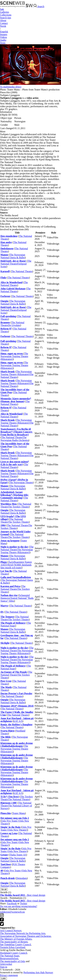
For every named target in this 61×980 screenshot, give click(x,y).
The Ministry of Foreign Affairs (16, 939)
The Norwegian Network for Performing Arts (23, 933)
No (3, 26)
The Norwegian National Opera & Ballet (13, 256)
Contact (4, 23)
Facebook (12, 903)
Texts (3, 43)
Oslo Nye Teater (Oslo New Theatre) (16, 828)
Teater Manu (19, 813)
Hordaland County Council (13, 953)
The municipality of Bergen (14, 942)
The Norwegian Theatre (21, 482)
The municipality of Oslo (13, 961)
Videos (3, 37)
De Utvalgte (14, 325)
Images (4, 34)
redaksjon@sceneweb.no (12, 912)
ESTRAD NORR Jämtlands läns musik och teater (16, 566)
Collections (6, 15)
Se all (4, 889)
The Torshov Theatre (18, 507)
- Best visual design (23, 895)
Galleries (5, 12)
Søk (2, 9)
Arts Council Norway (11, 931)
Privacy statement (9, 975)
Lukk (3, 978)
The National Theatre (16, 262)
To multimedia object (11, 87)
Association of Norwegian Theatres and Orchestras (25, 936)
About (3, 20)
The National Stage (10, 956)
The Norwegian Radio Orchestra (15, 439)
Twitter (24, 903)
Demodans (22, 878)
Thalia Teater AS (18, 855)
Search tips (6, 18)
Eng (4, 32)
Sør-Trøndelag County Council (15, 945)
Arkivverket (6, 964)
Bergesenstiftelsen (9, 958)
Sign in (4, 967)
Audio (3, 40)
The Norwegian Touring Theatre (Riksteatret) (14, 356)
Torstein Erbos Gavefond (13, 947)
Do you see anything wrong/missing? (19, 906)
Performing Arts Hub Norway (38, 972)
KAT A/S (18, 721)
